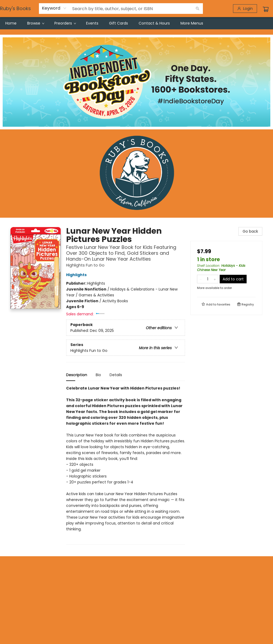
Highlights (77, 275)
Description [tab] (77, 375)
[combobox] (54, 8)
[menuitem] (11, 23)
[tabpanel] (126, 465)
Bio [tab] (98, 375)
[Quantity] (208, 279)
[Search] (198, 9)
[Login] (245, 9)
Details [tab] (116, 375)
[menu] (136, 23)
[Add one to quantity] (215, 279)
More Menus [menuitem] (192, 23)
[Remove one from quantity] (201, 279)
